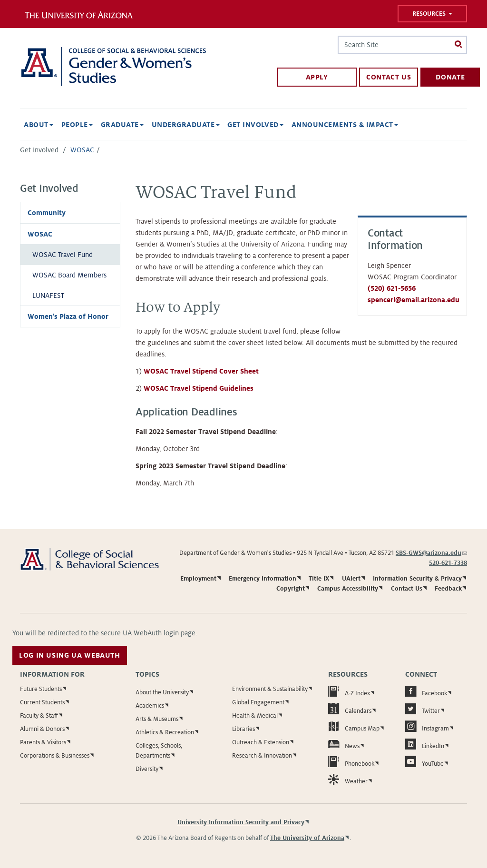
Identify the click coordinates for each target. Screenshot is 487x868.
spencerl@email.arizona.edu (414, 300)
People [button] (77, 125)
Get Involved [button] (255, 125)
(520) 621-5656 (392, 288)
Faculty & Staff (39, 716)
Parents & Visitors (43, 742)
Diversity (147, 769)
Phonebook (351, 762)
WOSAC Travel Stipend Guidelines (199, 388)
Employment (198, 579)
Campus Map (354, 726)
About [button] (39, 125)
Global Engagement (258, 702)
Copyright (291, 589)
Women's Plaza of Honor (68, 316)
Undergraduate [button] (186, 125)
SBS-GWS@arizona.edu (431, 553)
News (344, 744)
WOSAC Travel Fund (63, 255)
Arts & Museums (157, 719)
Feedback (448, 589)
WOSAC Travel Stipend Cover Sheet (201, 371)
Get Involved (39, 150)
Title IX (319, 579)
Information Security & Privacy (417, 579)
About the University (162, 692)
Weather (348, 779)
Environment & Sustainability (270, 689)
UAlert (351, 579)
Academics (150, 706)
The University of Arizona (307, 838)
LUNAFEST (48, 296)
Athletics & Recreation (165, 732)
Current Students (42, 702)
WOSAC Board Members (69, 275)
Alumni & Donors (42, 729)
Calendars (350, 709)
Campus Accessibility (348, 589)
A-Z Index (349, 691)
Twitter (423, 709)
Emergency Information (263, 579)
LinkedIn (425, 744)
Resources (432, 14)
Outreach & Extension (261, 742)
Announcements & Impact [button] (345, 125)
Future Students (41, 689)
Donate (450, 77)
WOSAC (82, 150)
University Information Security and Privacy (241, 822)
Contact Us (389, 77)
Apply (317, 77)
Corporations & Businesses (55, 756)
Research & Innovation (262, 756)
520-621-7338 (448, 563)
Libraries (243, 729)
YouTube (424, 762)
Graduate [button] (122, 125)
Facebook (426, 691)
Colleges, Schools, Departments (159, 751)
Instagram (427, 726)
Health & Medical (255, 716)
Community (47, 213)
